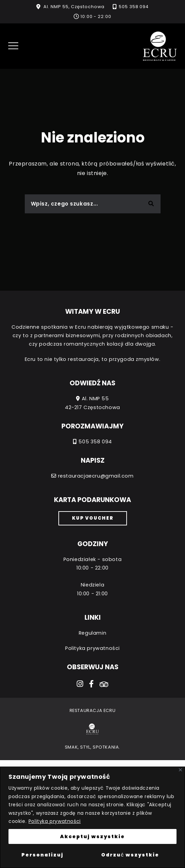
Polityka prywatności (55, 821)
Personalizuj (42, 855)
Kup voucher (93, 518)
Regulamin (92, 633)
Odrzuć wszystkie (130, 855)
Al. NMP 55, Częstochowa (74, 7)
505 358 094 (134, 7)
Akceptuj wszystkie (92, 836)
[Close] (180, 770)
